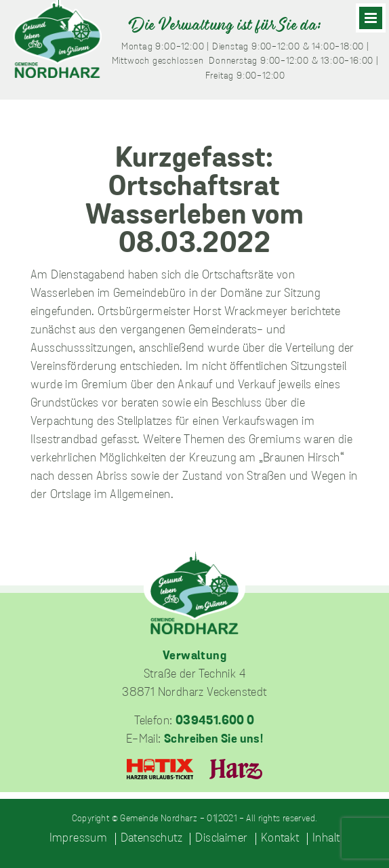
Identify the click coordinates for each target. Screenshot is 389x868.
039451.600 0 (215, 721)
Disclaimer (221, 839)
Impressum (79, 839)
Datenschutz (151, 839)
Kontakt (280, 839)
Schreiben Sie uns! (213, 740)
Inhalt (326, 839)
